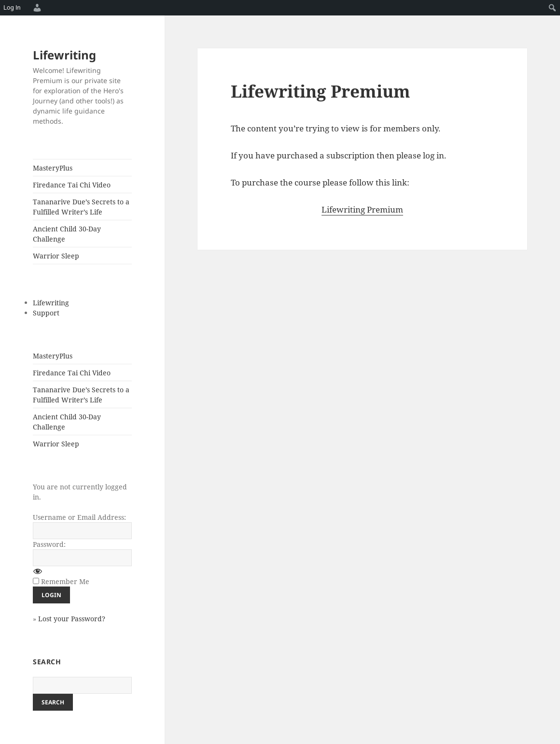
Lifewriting (64, 55)
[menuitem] (36, 8)
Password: (49, 544)
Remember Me (65, 581)
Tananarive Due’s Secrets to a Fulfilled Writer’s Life (81, 207)
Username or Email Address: (79, 517)
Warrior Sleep (56, 256)
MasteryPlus (53, 168)
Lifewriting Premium (362, 209)
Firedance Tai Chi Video (72, 185)
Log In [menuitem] (12, 7)
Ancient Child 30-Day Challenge (67, 234)
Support (46, 313)
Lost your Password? (72, 619)
